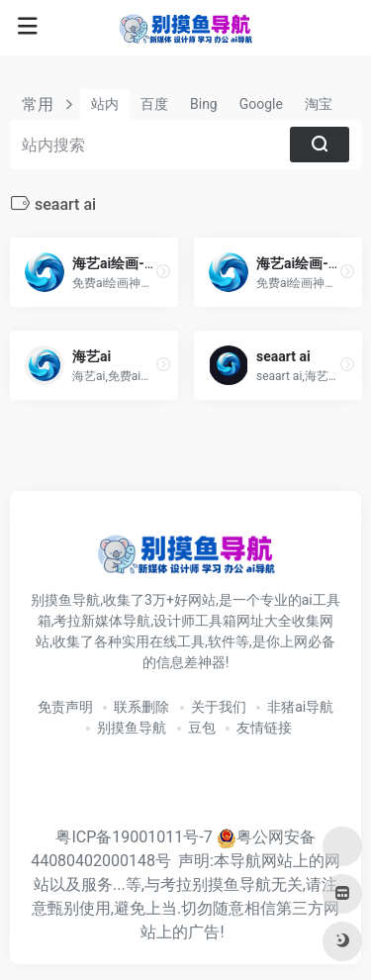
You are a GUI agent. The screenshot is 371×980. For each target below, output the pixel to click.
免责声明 (65, 707)
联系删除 (141, 707)
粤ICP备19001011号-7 (134, 837)
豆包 (202, 728)
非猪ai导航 (300, 707)
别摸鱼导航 (132, 728)
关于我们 (219, 707)
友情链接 (264, 728)
